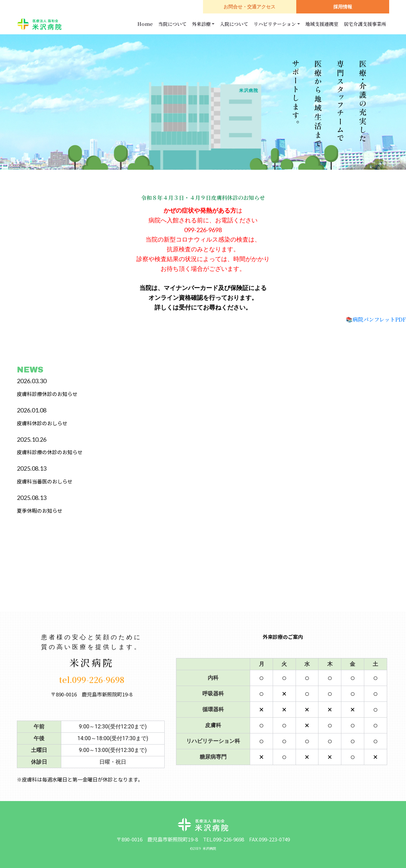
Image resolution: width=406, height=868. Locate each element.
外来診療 (201, 24)
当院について (172, 24)
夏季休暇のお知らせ (40, 511)
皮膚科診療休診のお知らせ (47, 394)
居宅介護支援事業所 (365, 24)
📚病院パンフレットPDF (376, 319)
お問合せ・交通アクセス (249, 7)
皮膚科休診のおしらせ (42, 423)
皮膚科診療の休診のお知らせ (50, 452)
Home (145, 24)
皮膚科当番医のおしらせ (45, 481)
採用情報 (343, 7)
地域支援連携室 (322, 24)
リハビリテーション (275, 24)
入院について (234, 24)
